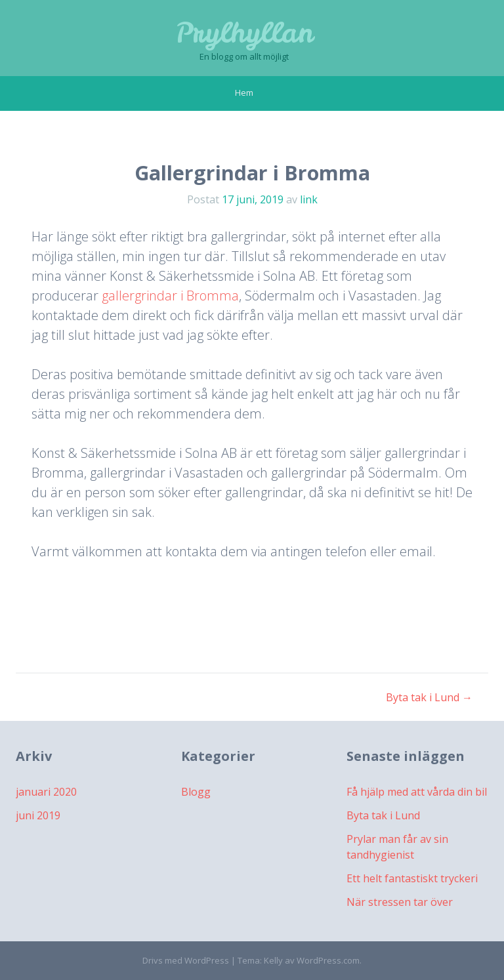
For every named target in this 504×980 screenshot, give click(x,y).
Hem (244, 92)
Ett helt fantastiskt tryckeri (412, 878)
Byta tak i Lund (429, 697)
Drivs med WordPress (186, 960)
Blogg (196, 792)
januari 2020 (46, 792)
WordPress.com (328, 960)
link (309, 199)
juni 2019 (38, 815)
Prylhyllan (244, 33)
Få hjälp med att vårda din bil (417, 792)
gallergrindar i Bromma (170, 296)
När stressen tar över (400, 902)
